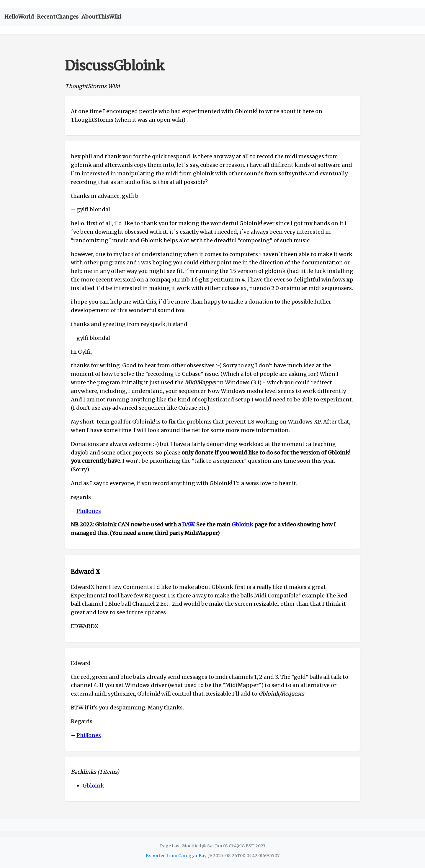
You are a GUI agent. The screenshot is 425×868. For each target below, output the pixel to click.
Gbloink (242, 524)
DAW (188, 524)
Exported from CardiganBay (176, 856)
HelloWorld (19, 17)
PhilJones (89, 511)
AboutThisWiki (101, 17)
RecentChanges (58, 17)
